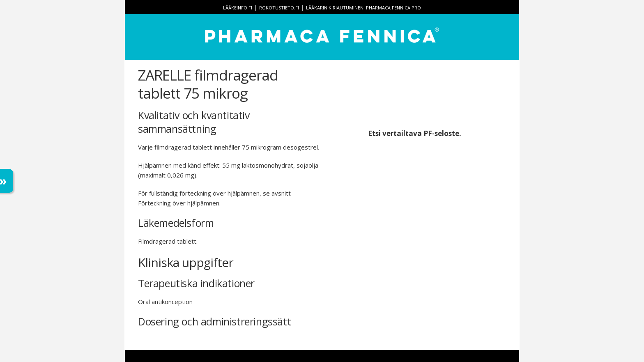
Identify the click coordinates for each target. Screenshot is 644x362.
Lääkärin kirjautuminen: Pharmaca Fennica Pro (363, 8)
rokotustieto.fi (279, 8)
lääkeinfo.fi (238, 8)
